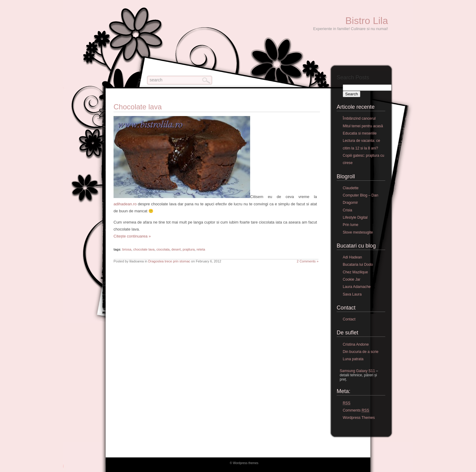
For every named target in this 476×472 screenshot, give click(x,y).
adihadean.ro (125, 204)
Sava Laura (352, 294)
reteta (201, 249)
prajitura (189, 249)
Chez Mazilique (355, 272)
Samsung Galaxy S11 (357, 371)
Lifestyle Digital (355, 217)
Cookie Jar (352, 279)
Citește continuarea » (132, 236)
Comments (356, 410)
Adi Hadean (352, 257)
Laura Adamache (357, 287)
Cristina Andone (356, 344)
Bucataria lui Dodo (358, 265)
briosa (127, 249)
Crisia (347, 210)
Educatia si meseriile (360, 133)
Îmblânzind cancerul (359, 118)
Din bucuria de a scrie (361, 352)
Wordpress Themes (359, 418)
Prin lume (350, 225)
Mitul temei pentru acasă (363, 126)
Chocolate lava (138, 107)
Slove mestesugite (358, 232)
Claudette (351, 188)
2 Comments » (308, 261)
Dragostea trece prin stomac (169, 261)
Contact (349, 319)
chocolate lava (144, 249)
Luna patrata (353, 359)
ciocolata (163, 249)
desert (176, 249)
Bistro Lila (367, 21)
